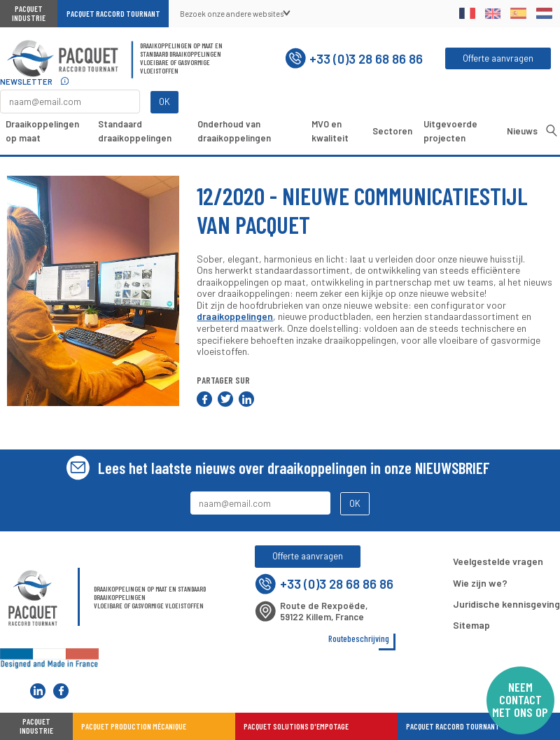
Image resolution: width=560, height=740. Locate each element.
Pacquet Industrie (29, 13)
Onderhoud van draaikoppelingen (234, 131)
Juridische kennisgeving (506, 604)
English (493, 13)
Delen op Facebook (204, 399)
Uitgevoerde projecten (450, 131)
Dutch (544, 13)
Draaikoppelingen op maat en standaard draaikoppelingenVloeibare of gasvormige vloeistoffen (181, 58)
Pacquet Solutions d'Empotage (296, 726)
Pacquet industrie (36, 726)
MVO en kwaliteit (330, 131)
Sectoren (392, 131)
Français (467, 13)
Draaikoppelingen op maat (42, 131)
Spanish (518, 13)
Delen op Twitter (225, 399)
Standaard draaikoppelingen (135, 131)
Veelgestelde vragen (498, 561)
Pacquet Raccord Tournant (113, 14)
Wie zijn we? (480, 583)
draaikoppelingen (235, 316)
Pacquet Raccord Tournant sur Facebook (61, 691)
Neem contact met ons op (520, 699)
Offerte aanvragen (498, 58)
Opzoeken (552, 130)
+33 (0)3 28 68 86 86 (354, 58)
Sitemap (471, 625)
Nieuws (522, 131)
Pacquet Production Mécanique (134, 726)
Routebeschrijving (359, 638)
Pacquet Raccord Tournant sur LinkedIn (38, 691)
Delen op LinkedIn (246, 399)
